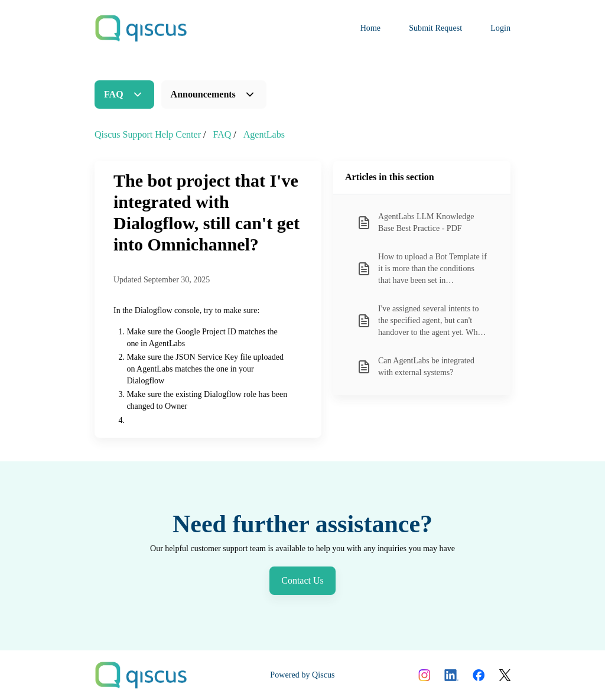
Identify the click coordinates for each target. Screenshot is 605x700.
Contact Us (302, 580)
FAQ (114, 94)
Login (500, 28)
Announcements (203, 94)
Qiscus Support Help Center (148, 134)
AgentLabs (264, 134)
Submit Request (435, 28)
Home (371, 28)
